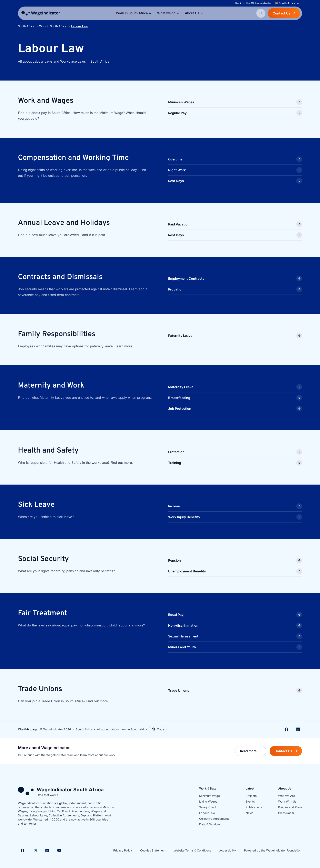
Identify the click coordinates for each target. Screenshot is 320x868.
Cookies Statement (153, 850)
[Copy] (158, 729)
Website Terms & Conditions (192, 850)
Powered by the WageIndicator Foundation (273, 850)
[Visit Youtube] (59, 850)
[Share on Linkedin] (298, 729)
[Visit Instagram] (35, 850)
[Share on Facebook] (287, 729)
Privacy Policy (123, 850)
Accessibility (228, 850)
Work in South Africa (53, 26)
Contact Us (284, 13)
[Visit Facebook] (22, 850)
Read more (253, 752)
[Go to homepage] (41, 13)
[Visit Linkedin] (47, 850)
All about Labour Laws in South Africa (122, 729)
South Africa (26, 26)
